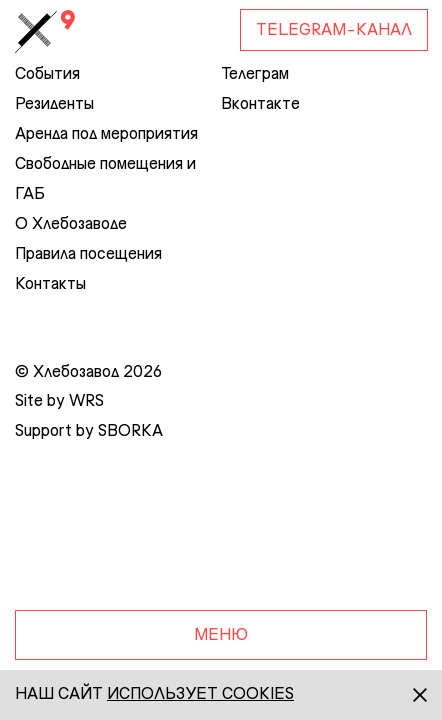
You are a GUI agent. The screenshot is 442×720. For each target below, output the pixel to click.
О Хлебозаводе (71, 225)
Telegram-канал (334, 31)
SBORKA (130, 432)
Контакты (50, 285)
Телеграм (255, 75)
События (47, 75)
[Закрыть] (402, 695)
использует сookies (200, 695)
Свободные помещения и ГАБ (105, 180)
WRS (86, 402)
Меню (221, 636)
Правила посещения (88, 255)
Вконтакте (260, 105)
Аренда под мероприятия (106, 135)
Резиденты (54, 105)
